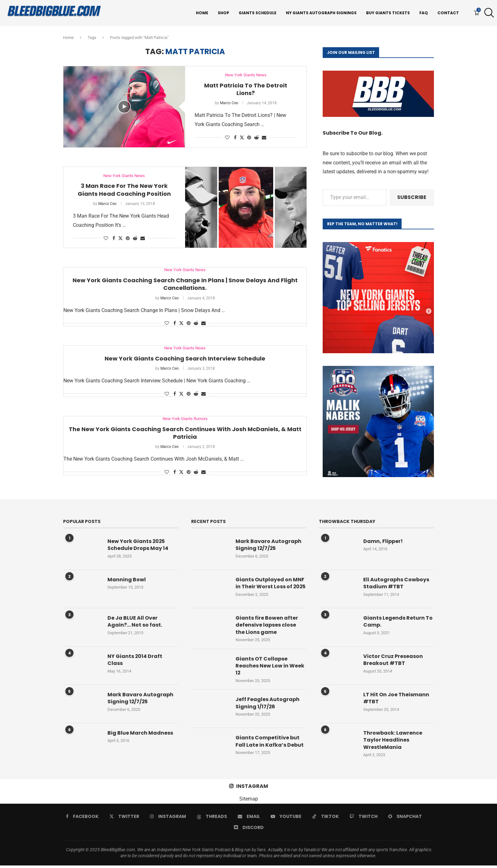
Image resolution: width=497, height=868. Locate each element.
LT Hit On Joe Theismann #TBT (396, 698)
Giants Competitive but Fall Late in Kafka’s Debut (270, 744)
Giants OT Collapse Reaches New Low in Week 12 (270, 668)
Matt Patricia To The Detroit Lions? (246, 89)
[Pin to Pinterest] (249, 137)
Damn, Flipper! (383, 541)
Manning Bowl (127, 580)
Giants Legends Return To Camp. (398, 622)
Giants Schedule (258, 13)
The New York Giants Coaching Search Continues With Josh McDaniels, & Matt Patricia (185, 433)
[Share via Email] (264, 137)
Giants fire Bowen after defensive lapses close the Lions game (267, 628)
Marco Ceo (229, 103)
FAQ (424, 13)
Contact (448, 13)
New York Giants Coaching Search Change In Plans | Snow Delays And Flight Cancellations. (185, 284)
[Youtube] (286, 819)
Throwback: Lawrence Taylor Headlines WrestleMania (393, 740)
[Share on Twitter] (242, 137)
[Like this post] (227, 137)
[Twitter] (124, 819)
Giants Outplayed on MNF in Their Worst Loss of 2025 (270, 587)
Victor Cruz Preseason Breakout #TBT (393, 660)
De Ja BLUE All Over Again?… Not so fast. (135, 622)
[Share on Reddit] (256, 137)
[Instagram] (168, 819)
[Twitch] (364, 819)
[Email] (249, 819)
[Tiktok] (326, 819)
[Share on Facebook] (235, 137)
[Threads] (212, 819)
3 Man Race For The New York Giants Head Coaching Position (124, 190)
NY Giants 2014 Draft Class (135, 660)
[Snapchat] (405, 819)
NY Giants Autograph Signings (321, 13)
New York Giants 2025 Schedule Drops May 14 (138, 545)
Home (202, 13)
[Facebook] (82, 819)
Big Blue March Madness (140, 733)
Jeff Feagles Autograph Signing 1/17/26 (268, 705)
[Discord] (249, 830)
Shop (223, 13)
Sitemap (249, 801)
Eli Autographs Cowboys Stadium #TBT (396, 583)
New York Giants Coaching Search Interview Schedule (185, 358)
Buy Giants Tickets (388, 13)
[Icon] (124, 107)
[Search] (487, 13)
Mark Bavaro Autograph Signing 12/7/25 (140, 698)
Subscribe (412, 197)
